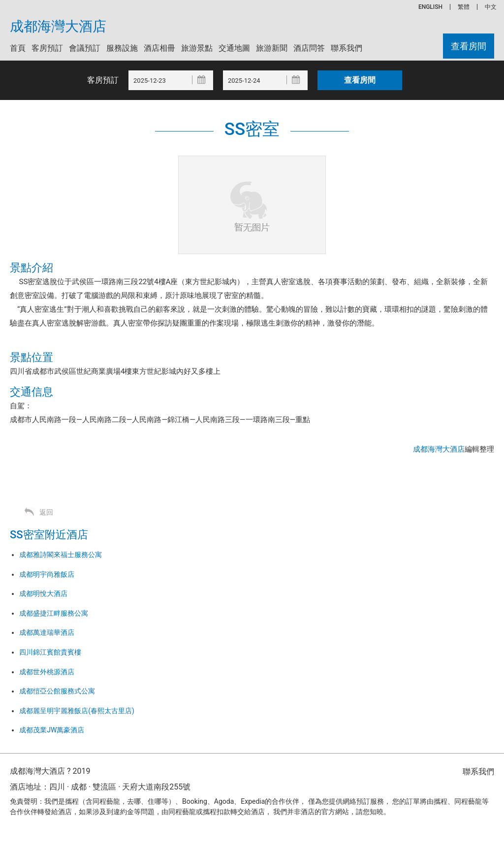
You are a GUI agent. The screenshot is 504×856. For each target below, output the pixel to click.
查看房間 (469, 46)
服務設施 (122, 48)
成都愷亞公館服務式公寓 (57, 691)
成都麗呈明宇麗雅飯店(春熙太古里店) (77, 711)
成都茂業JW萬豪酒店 (52, 730)
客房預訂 (47, 48)
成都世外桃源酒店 (47, 672)
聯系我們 (346, 48)
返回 (46, 512)
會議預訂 (85, 48)
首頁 (18, 48)
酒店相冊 (159, 48)
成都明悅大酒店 (43, 593)
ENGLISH (430, 7)
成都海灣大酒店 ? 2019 (50, 771)
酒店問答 (309, 48)
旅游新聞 (272, 48)
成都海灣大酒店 (58, 27)
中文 (491, 7)
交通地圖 (234, 48)
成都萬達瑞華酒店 (47, 632)
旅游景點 (197, 48)
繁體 (464, 7)
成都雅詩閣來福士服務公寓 (61, 555)
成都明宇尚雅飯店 (47, 574)
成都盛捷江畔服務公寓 (54, 613)
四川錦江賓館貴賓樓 (50, 652)
